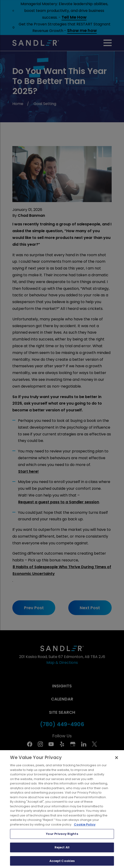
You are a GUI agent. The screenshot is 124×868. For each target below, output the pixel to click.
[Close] (117, 761)
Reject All (62, 851)
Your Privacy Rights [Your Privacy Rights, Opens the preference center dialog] (62, 837)
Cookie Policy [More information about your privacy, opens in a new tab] (85, 828)
